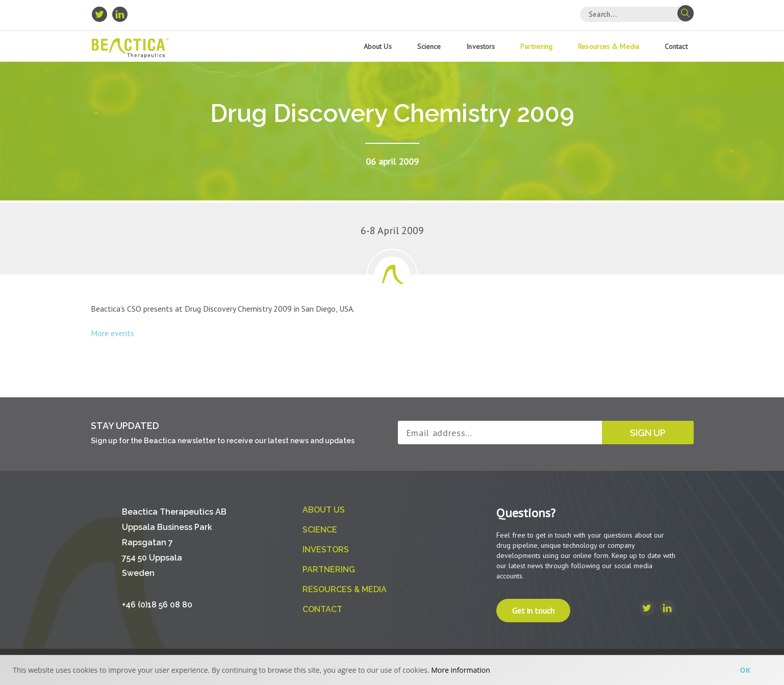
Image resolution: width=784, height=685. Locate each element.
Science (429, 46)
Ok (745, 670)
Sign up (648, 433)
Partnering (536, 46)
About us (378, 46)
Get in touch (533, 611)
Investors (480, 46)
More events (112, 333)
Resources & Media (609, 46)
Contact (676, 46)
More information (460, 670)
